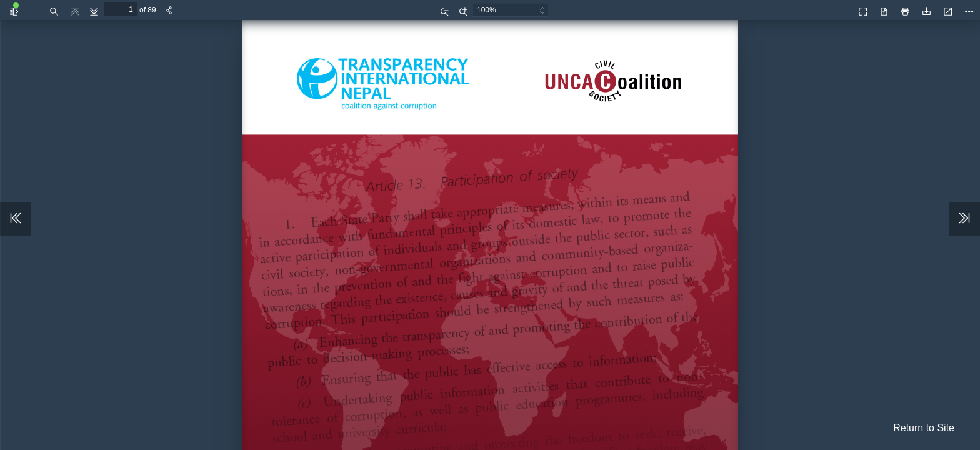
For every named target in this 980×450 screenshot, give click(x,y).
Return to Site (924, 428)
